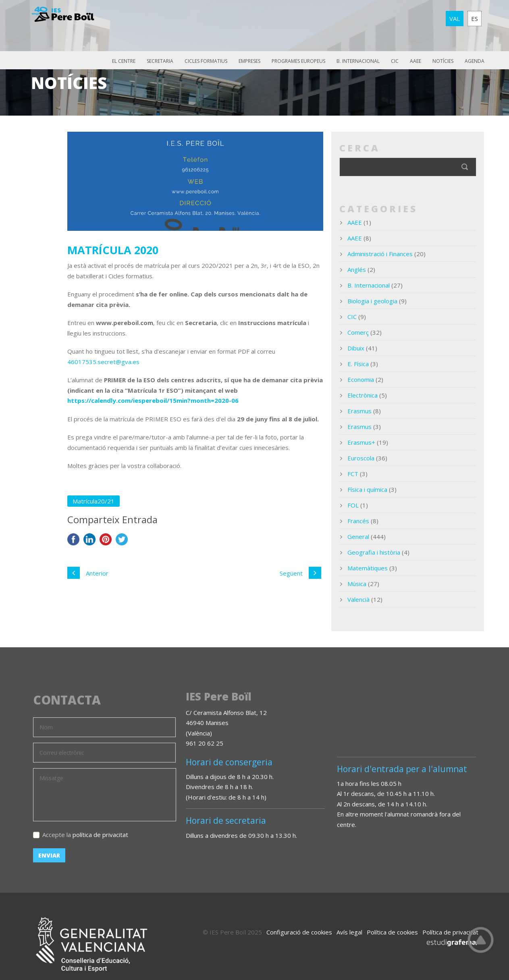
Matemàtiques (368, 568)
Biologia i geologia (372, 301)
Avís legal (349, 932)
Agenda (475, 61)
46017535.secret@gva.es (103, 362)
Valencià (358, 599)
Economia (361, 379)
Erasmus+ (361, 442)
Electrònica (363, 395)
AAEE (416, 61)
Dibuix (356, 348)
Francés (358, 521)
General (358, 537)
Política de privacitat (450, 932)
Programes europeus (298, 61)
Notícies (443, 61)
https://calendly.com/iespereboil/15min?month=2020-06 (153, 400)
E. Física (358, 364)
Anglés (357, 269)
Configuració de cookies (299, 932)
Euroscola (361, 458)
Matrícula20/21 (93, 501)
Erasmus (359, 411)
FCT (353, 474)
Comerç (358, 332)
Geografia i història (374, 552)
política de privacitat (100, 835)
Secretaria (160, 61)
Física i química (367, 489)
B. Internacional (358, 61)
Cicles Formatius (206, 61)
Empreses (249, 61)
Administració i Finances (380, 254)
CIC (395, 61)
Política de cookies (392, 932)
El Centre (124, 61)
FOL (353, 505)
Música (357, 584)
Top (481, 940)
